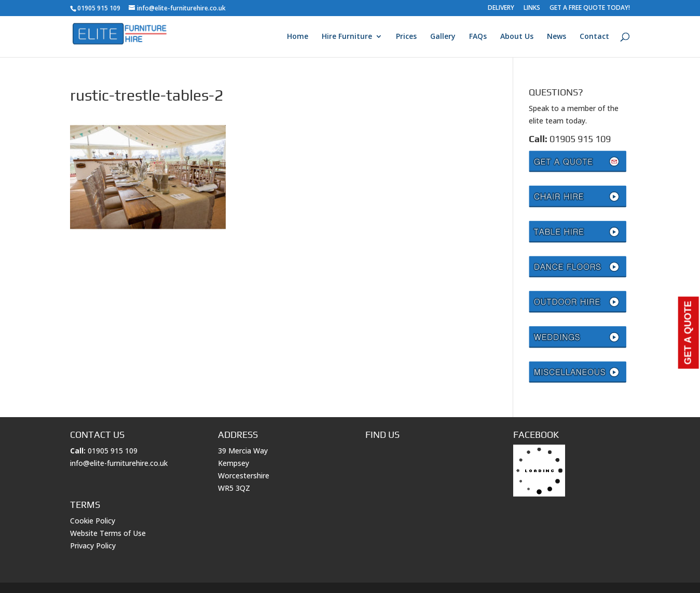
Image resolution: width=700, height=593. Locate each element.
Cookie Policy (93, 521)
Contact (594, 37)
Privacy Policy (93, 546)
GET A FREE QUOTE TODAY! (590, 8)
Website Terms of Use (108, 533)
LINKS (532, 8)
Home (298, 37)
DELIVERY (501, 8)
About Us (517, 37)
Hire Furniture (347, 37)
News (557, 37)
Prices (406, 37)
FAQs (478, 37)
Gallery (443, 37)
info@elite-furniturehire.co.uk (119, 463)
